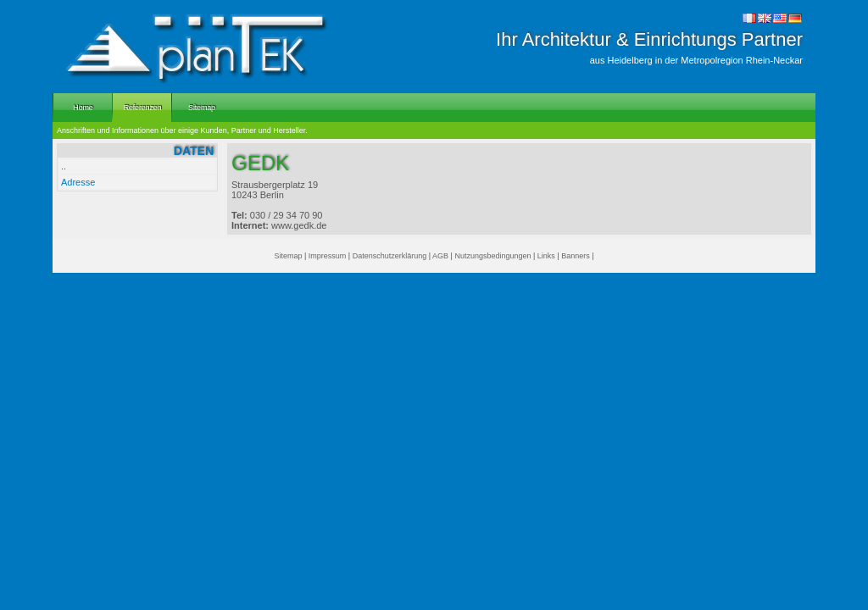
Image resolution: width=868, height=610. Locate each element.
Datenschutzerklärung (390, 256)
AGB (440, 256)
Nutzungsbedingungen (492, 256)
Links (546, 256)
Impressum (328, 256)
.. (64, 166)
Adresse (78, 182)
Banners (576, 256)
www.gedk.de (299, 225)
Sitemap (288, 256)
